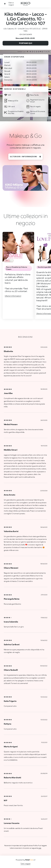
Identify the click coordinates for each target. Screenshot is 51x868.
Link (40, 848)
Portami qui (26, 43)
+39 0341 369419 (25, 34)
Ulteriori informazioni (26, 157)
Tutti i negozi (26, 864)
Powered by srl (26, 860)
